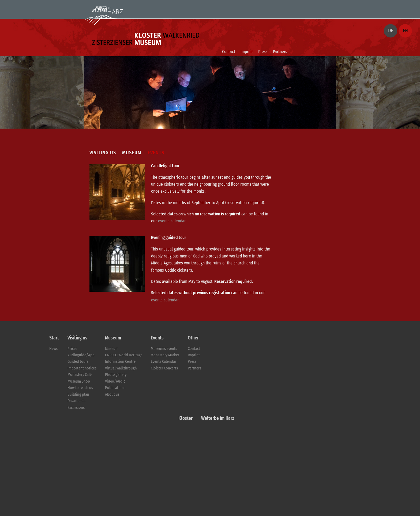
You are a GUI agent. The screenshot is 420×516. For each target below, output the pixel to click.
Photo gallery (116, 375)
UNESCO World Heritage (124, 355)
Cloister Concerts (164, 368)
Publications (115, 388)
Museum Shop (79, 381)
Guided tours (78, 362)
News (53, 349)
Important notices (82, 368)
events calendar (172, 221)
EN (405, 31)
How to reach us (80, 388)
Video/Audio (115, 381)
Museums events (164, 349)
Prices (72, 349)
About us (112, 395)
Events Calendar (164, 362)
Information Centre (120, 362)
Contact (229, 52)
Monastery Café (80, 375)
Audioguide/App (81, 355)
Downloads (76, 401)
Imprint (247, 52)
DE (391, 31)
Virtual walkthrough (121, 368)
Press (263, 52)
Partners (280, 52)
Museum (112, 349)
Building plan (78, 395)
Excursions (76, 408)
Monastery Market (165, 355)
